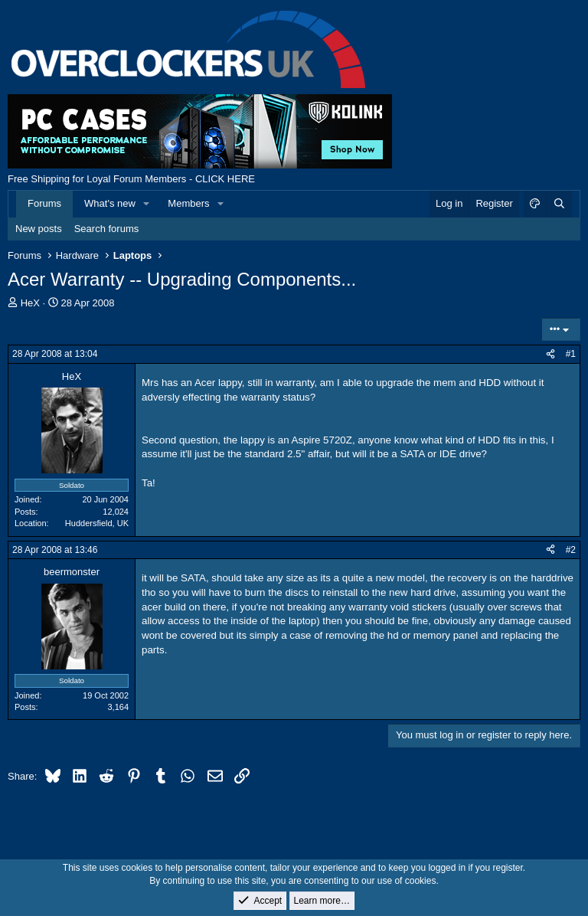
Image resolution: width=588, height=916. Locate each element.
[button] (147, 204)
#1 (571, 354)
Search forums (107, 229)
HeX (30, 303)
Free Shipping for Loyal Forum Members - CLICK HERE (131, 179)
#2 (571, 550)
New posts (39, 229)
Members (188, 203)
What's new (110, 203)
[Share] (550, 354)
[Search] (559, 204)
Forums (44, 203)
